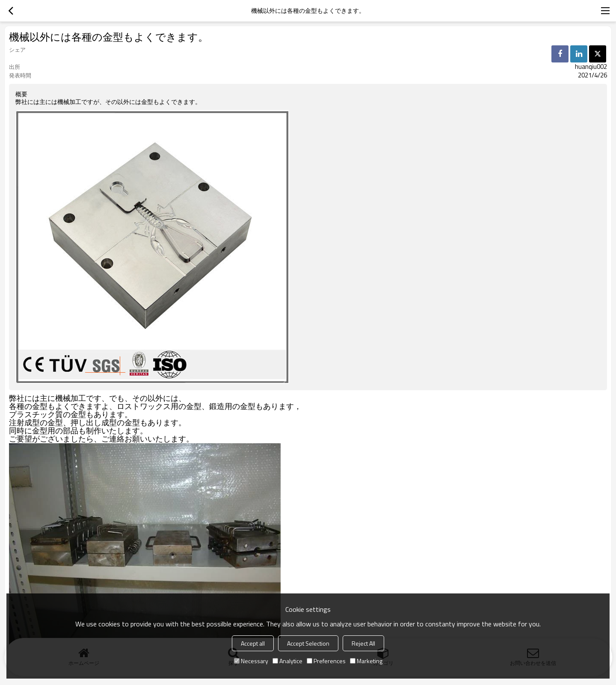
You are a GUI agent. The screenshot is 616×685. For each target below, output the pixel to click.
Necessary (251, 661)
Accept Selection (308, 643)
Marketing (366, 661)
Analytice (287, 661)
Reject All (363, 643)
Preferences (326, 661)
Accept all (253, 643)
